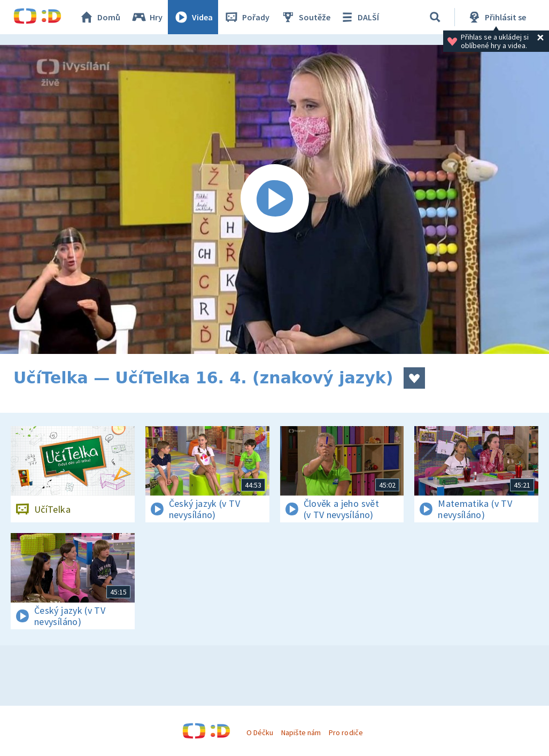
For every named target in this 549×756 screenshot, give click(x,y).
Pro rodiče (346, 732)
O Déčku (260, 732)
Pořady (246, 17)
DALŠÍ (359, 17)
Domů (99, 17)
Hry (147, 17)
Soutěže (305, 17)
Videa (193, 17)
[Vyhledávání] (435, 17)
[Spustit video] (274, 199)
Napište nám (301, 732)
